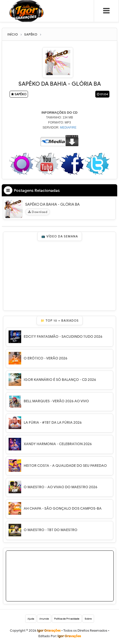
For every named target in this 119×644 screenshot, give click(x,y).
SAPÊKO (19, 94)
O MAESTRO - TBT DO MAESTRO (51, 530)
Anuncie (44, 619)
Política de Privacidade (67, 619)
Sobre (88, 619)
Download (38, 212)
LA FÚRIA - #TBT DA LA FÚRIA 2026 (53, 423)
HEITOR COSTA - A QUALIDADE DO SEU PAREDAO (65, 466)
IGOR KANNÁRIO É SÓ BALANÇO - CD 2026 (60, 380)
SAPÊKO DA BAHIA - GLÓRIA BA (52, 204)
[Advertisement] (67, 582)
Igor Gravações (69, 636)
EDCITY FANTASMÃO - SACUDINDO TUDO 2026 (63, 337)
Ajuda (31, 619)
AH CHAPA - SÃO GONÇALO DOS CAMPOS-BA (63, 509)
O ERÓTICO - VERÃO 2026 (46, 358)
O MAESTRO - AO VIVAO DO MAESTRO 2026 (61, 487)
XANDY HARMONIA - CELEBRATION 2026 (58, 444)
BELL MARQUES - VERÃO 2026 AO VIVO (56, 401)
